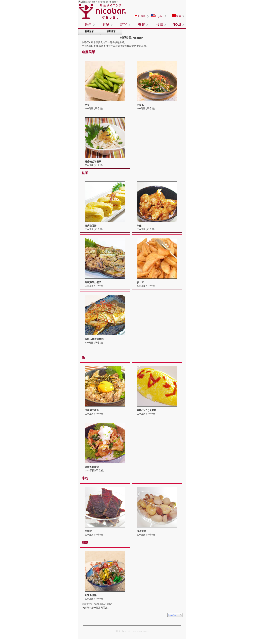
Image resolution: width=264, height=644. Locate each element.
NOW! (177, 24)
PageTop (172, 615)
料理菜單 (89, 31)
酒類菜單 (111, 31)
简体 (176, 16)
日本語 (140, 16)
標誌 (160, 24)
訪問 (124, 24)
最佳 (88, 24)
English (157, 16)
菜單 (106, 24)
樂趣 (142, 24)
